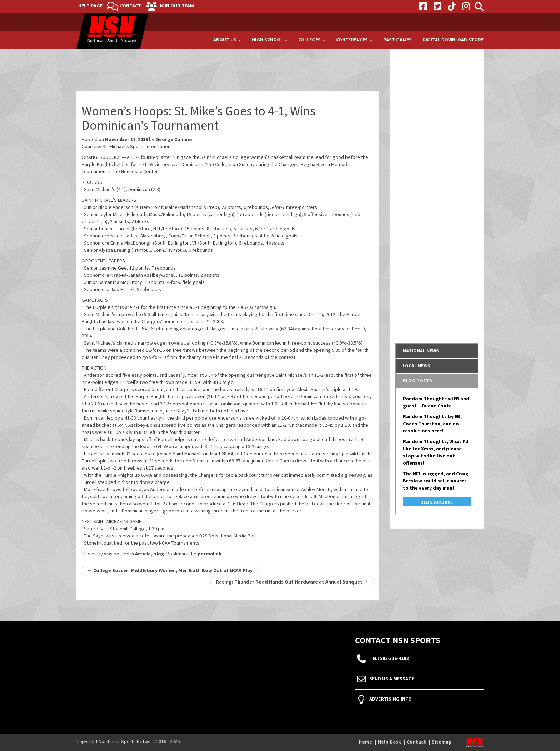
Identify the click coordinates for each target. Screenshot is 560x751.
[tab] (437, 351)
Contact (131, 6)
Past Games (397, 40)
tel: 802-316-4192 (389, 658)
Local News (417, 366)
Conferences (354, 40)
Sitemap (442, 742)
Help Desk (389, 742)
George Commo (174, 139)
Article (143, 554)
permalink (209, 554)
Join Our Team (176, 6)
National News (421, 351)
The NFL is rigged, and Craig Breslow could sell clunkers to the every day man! (436, 481)
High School (270, 40)
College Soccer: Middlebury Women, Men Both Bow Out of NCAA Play (170, 570)
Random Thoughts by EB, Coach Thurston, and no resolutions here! (432, 424)
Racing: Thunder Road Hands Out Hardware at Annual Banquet (292, 582)
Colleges (312, 40)
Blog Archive (437, 502)
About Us (227, 40)
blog (159, 554)
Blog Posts (417, 381)
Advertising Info (391, 699)
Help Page (90, 6)
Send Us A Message (392, 679)
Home (365, 742)
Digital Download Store (453, 40)
